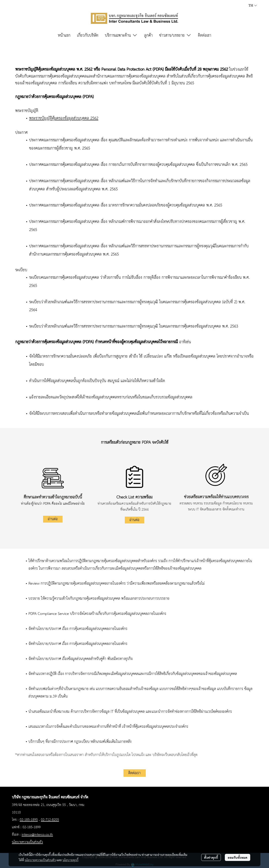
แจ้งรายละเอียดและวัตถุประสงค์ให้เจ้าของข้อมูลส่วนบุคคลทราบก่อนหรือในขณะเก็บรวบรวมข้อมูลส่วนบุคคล (111, 397)
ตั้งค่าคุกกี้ (211, 857)
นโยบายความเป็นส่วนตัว (40, 860)
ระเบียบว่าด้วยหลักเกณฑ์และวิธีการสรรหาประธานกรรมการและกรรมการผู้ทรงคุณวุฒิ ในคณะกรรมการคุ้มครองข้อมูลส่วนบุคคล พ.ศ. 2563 (134, 326)
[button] (253, 6)
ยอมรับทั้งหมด (238, 857)
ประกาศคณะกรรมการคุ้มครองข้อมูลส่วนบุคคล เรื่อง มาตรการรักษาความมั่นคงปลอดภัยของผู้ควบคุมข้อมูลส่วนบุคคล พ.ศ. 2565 (126, 205)
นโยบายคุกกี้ (70, 860)
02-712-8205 (50, 820)
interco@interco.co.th (37, 835)
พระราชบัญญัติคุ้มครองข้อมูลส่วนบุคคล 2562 (64, 118)
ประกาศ (21, 133)
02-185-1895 (29, 820)
